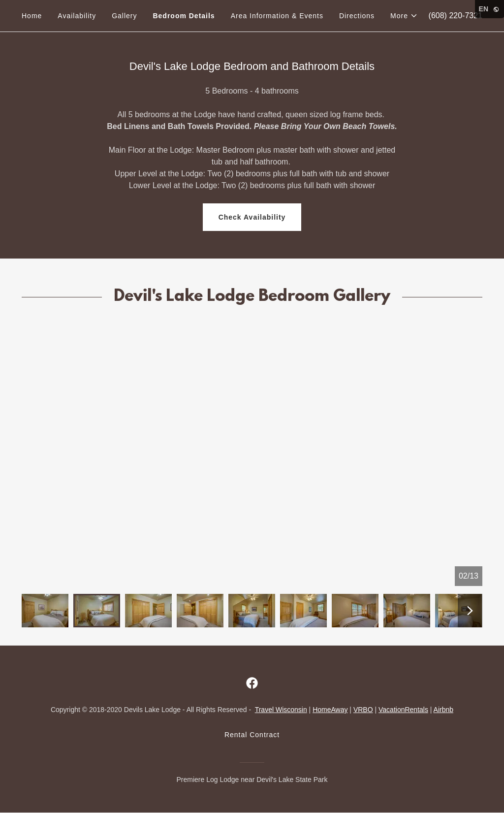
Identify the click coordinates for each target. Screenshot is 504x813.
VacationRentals (403, 710)
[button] (404, 16)
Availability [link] (77, 16)
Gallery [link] (124, 16)
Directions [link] (357, 16)
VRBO (363, 710)
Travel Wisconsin (281, 710)
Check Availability (252, 217)
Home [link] (32, 16)
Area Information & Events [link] (277, 16)
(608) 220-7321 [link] (456, 16)
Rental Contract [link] (252, 735)
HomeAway (330, 710)
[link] (252, 683)
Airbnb (443, 710)
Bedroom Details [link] (184, 16)
